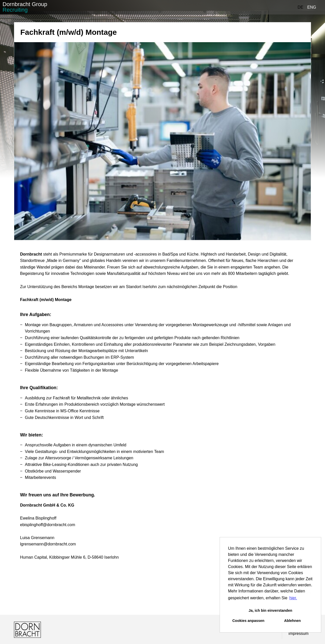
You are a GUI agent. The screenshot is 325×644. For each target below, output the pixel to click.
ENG (312, 7)
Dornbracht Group (25, 7)
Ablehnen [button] (292, 621)
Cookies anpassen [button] (248, 621)
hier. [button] (293, 598)
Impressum (298, 633)
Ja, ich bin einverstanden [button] (270, 610)
